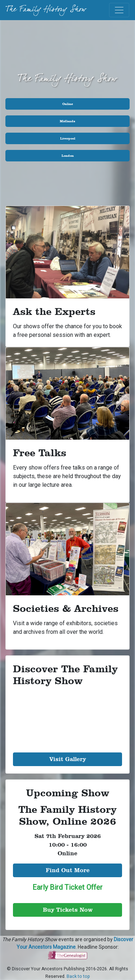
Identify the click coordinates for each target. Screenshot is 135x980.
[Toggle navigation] (119, 10)
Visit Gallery (68, 759)
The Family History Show (46, 10)
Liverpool (68, 138)
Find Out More (68, 870)
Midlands (67, 121)
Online (68, 104)
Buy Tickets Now (68, 910)
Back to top (78, 976)
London (68, 155)
